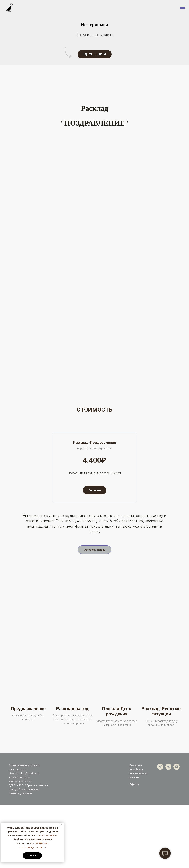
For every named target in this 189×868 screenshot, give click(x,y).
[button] (95, 54)
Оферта (134, 848)
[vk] (168, 832)
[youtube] (177, 832)
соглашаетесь (45, 835)
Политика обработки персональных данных (139, 835)
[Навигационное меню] (183, 7)
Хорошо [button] (32, 856)
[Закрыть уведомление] (61, 825)
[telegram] (160, 832)
